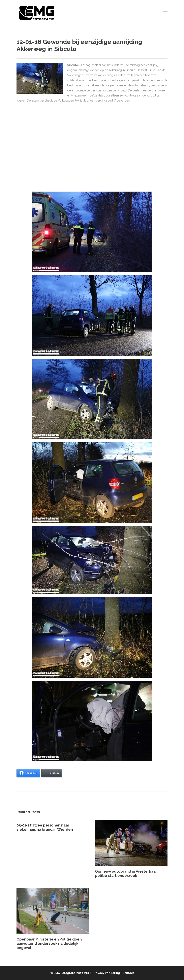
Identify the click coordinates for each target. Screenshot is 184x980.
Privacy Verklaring (107, 973)
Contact (128, 973)
